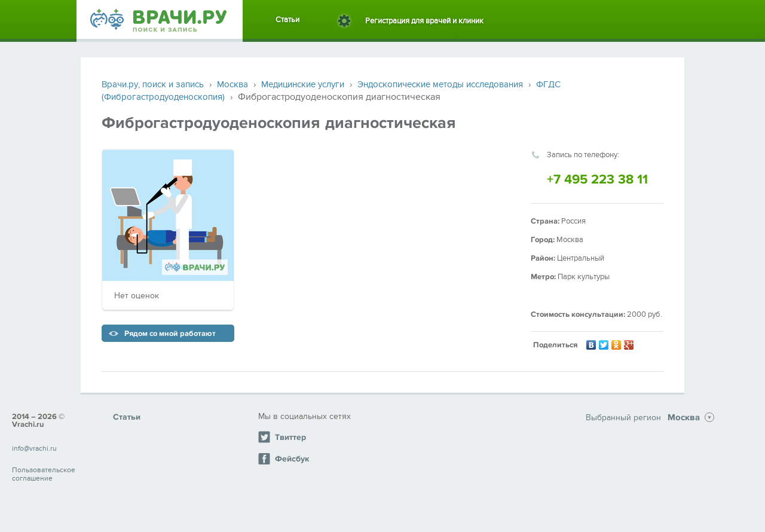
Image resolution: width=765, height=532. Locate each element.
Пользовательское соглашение (44, 474)
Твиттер (282, 437)
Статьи (287, 20)
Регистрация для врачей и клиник (424, 21)
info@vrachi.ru (34, 448)
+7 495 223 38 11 (597, 180)
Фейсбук (284, 458)
